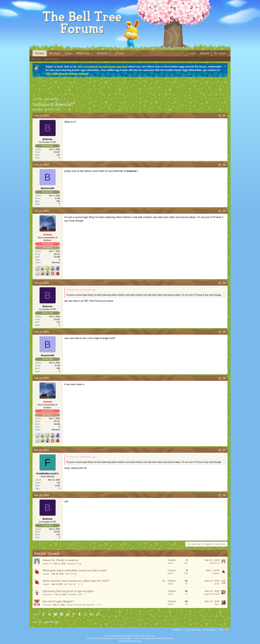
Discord (119, 53)
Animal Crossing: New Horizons (80, 605)
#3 (224, 211)
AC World (55, 53)
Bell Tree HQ (71, 574)
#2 (224, 165)
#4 (224, 283)
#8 (224, 495)
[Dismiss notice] (224, 67)
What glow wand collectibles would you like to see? (75, 570)
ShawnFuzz (48, 594)
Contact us (177, 630)
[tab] (128, 79)
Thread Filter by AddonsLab (130, 641)
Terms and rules (193, 630)
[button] (92, 53)
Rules (68, 53)
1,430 (57, 486)
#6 (224, 378)
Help (221, 630)
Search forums (51, 59)
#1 (224, 116)
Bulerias (39, 110)
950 (58, 201)
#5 (224, 332)
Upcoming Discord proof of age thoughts (68, 591)
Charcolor (47, 605)
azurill (217, 584)
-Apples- (46, 574)
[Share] (219, 116)
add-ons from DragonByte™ (122, 638)
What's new (83, 53)
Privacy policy (210, 630)
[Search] (220, 53)
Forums (40, 53)
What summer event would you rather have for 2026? (76, 581)
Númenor (56, 263)
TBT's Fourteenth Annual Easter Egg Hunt (103, 67)
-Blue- (217, 604)
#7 (224, 450)
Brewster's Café (74, 564)
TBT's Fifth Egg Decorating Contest (67, 74)
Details (170, 638)
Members (102, 53)
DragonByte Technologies (155, 638)
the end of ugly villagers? (58, 601)
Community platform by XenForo (130, 636)
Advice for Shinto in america (60, 560)
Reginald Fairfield (212, 594)
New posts (36, 59)
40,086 (57, 257)
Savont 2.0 (47, 564)
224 (58, 155)
